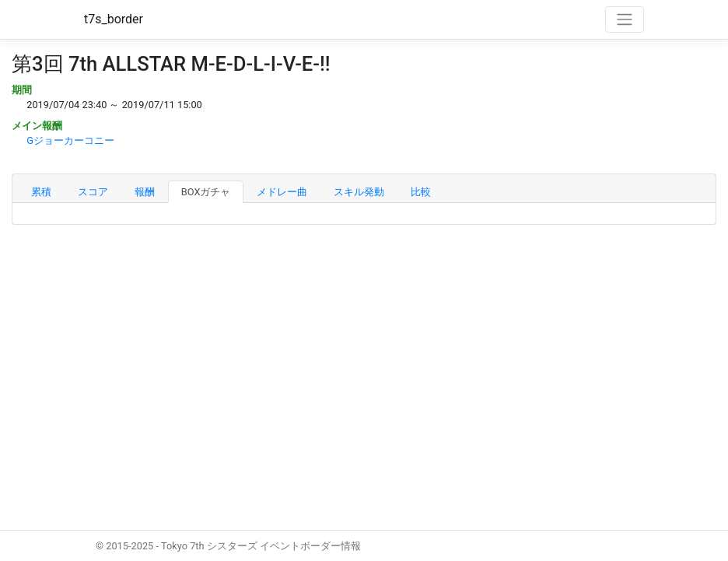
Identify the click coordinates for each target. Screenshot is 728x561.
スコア (93, 192)
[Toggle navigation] (625, 19)
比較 (421, 192)
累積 (41, 192)
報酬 (145, 192)
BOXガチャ (206, 192)
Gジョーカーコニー (70, 140)
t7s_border (114, 19)
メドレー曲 (282, 192)
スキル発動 (359, 192)
